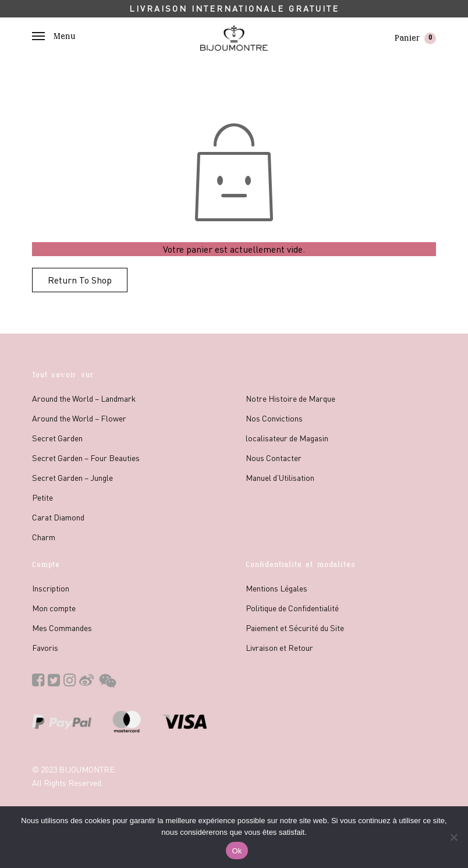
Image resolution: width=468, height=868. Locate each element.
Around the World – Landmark (84, 398)
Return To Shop (80, 280)
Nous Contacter (274, 458)
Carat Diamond (58, 517)
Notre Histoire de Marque (290, 398)
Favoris (45, 647)
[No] (453, 837)
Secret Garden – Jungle (72, 477)
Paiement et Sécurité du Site (295, 628)
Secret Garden (57, 438)
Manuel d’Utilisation (280, 477)
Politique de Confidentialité (292, 608)
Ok (237, 851)
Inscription (51, 588)
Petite (42, 497)
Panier (415, 38)
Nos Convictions (274, 418)
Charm (44, 537)
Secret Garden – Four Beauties (86, 458)
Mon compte (54, 608)
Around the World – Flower (79, 418)
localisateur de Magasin (287, 438)
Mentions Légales (276, 588)
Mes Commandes (62, 628)
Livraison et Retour (279, 647)
